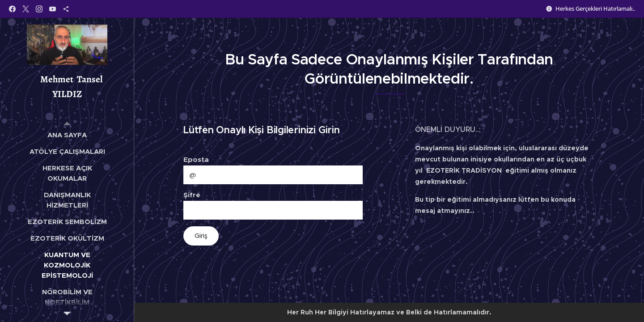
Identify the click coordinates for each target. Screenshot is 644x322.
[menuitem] (67, 135)
